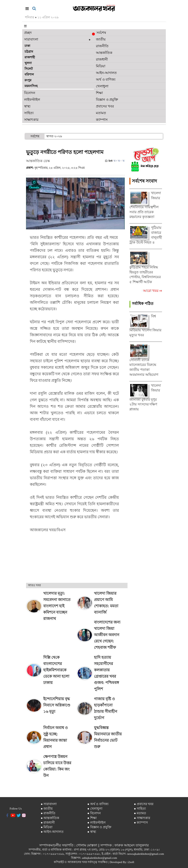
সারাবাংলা (31, 39)
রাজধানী (102, 59)
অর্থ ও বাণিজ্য (106, 80)
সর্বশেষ (100, 33)
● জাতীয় (47, 809)
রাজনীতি (102, 46)
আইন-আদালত (106, 73)
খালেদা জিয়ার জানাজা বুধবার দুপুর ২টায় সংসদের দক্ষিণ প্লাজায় (145, 397)
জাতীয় (101, 39)
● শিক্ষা (92, 818)
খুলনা (28, 63)
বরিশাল (29, 74)
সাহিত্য (29, 113)
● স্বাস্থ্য (92, 832)
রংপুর (28, 80)
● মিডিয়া (47, 827)
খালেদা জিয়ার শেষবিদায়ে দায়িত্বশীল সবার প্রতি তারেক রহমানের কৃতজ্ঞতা (145, 205)
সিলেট (29, 69)
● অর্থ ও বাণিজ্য (98, 804)
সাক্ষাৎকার (31, 120)
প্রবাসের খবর (105, 106)
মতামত (101, 113)
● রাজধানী (48, 823)
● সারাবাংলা (49, 804)
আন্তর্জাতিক (104, 53)
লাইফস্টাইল (32, 100)
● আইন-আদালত (52, 832)
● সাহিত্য (140, 809)
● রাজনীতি (48, 813)
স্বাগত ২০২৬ (54, 136)
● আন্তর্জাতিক (50, 818)
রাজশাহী (30, 57)
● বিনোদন (94, 813)
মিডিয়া (101, 66)
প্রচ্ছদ (28, 33)
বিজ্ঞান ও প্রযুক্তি (107, 100)
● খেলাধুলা (95, 809)
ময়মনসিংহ (31, 86)
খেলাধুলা (102, 86)
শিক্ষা (99, 93)
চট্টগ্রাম (29, 52)
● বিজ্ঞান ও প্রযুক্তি (99, 827)
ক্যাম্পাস (102, 120)
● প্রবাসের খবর (144, 804)
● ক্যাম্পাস (141, 823)
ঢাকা (27, 46)
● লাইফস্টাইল (96, 823)
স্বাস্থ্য (27, 106)
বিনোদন (30, 93)
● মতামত (140, 813)
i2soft (131, 862)
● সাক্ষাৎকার (142, 818)
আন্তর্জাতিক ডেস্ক (38, 161)
